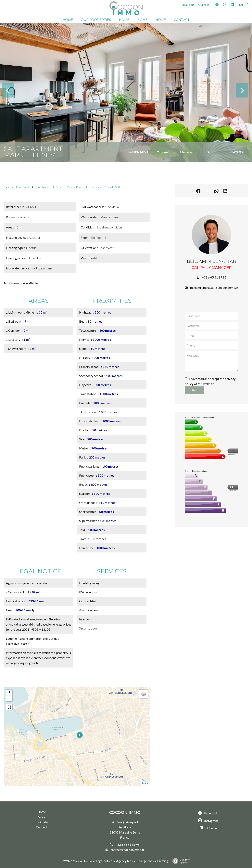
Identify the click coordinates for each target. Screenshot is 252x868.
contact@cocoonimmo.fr (127, 850)
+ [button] (9, 693)
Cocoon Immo (125, 812)
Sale (6, 187)
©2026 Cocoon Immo (77, 861)
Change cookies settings (153, 861)
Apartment (23, 187)
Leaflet (146, 783)
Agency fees (124, 861)
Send (194, 390)
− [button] (9, 698)
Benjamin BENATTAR (211, 261)
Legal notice (104, 861)
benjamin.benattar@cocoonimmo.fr (214, 287)
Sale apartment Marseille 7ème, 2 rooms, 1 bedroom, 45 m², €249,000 (78, 187)
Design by (180, 861)
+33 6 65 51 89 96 (214, 277)
